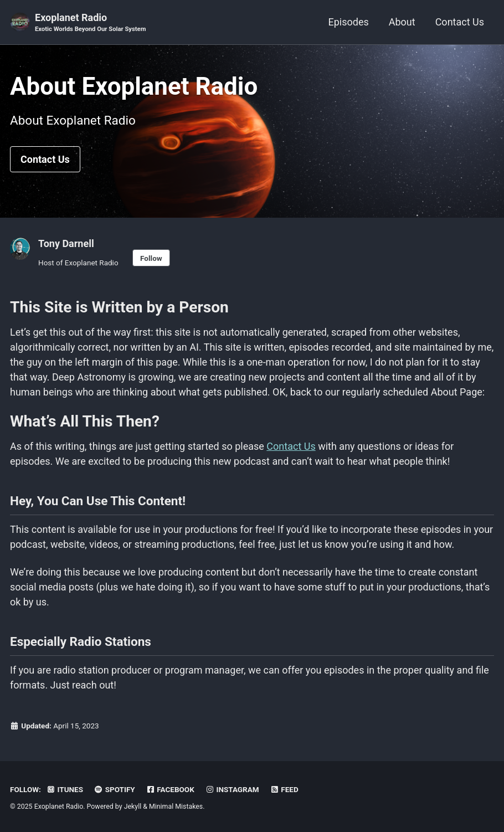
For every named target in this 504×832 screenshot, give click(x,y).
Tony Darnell (66, 243)
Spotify (114, 789)
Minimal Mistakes (176, 807)
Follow (151, 258)
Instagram (232, 789)
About (402, 22)
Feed (284, 789)
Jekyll (133, 807)
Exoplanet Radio (90, 23)
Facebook (170, 789)
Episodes (348, 22)
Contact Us (460, 22)
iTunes (65, 789)
